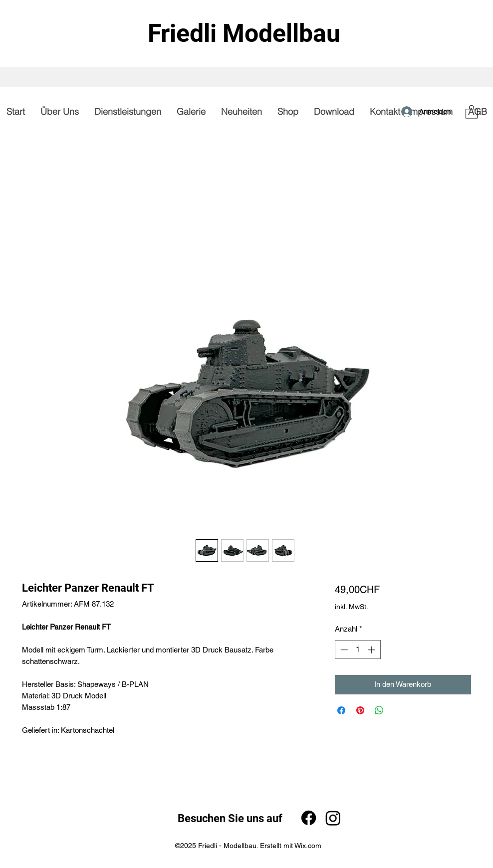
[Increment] (372, 650)
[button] (472, 111)
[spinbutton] (358, 650)
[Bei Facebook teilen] (341, 710)
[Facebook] (309, 818)
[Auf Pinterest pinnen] (360, 710)
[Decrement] (343, 650)
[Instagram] (333, 818)
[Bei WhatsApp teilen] (379, 710)
